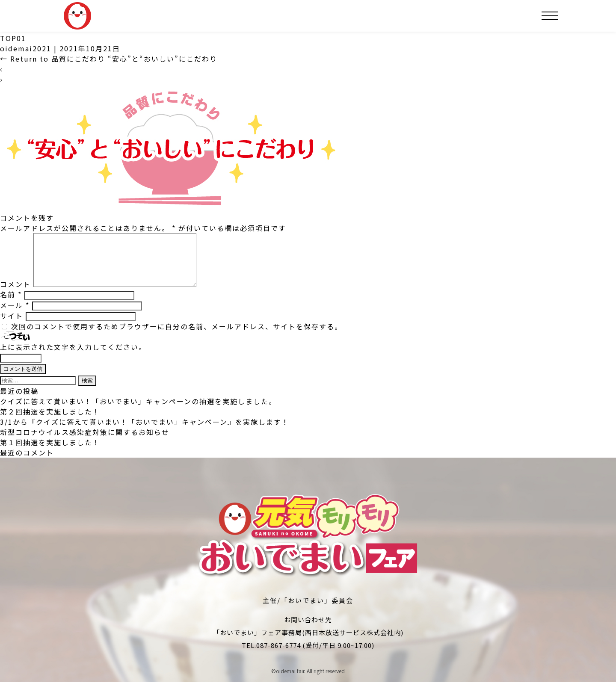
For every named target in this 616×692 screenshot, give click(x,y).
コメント (15, 294)
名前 (11, 305)
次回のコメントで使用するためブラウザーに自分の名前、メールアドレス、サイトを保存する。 (177, 337)
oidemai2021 (26, 48)
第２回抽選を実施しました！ (50, 422)
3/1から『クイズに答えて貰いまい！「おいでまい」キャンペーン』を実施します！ (145, 432)
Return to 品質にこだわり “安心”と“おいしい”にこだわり (109, 59)
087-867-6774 (278, 655)
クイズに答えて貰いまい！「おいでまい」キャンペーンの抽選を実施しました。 (138, 411)
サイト (12, 326)
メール (15, 315)
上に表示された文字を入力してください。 (73, 357)
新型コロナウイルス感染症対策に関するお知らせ (85, 442)
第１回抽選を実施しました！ (50, 452)
